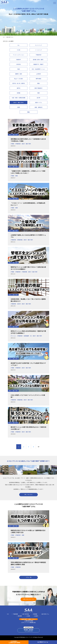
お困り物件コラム (45, 614)
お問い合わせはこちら (28, 599)
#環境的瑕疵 (20, 240)
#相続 (23, 535)
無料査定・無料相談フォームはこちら (28, 630)
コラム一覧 (29, 577)
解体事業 (20, 616)
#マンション (13, 336)
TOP (4, 37)
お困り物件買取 (25, 614)
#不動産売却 (18, 144)
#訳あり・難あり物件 (26, 144)
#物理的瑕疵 (20, 400)
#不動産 (12, 144)
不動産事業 (15, 614)
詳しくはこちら (29, 494)
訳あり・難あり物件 (13, 135)
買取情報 (35, 614)
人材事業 (28, 616)
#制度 (16, 176)
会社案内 (36, 616)
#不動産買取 (24, 272)
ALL (19, 45)
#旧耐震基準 (26, 336)
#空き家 (19, 304)
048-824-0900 (29, 621)
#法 (31, 336)
